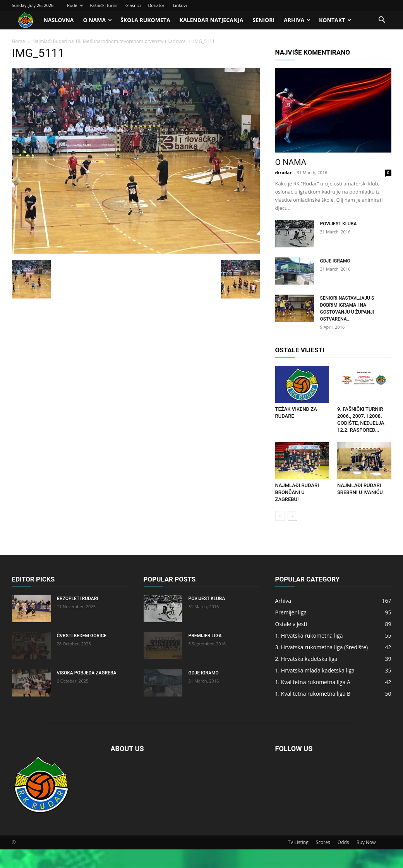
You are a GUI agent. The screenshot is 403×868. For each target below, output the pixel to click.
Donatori (157, 5)
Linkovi (180, 5)
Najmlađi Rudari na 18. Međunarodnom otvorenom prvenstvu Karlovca (109, 41)
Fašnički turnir (104, 5)
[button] (382, 21)
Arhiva (297, 20)
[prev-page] (280, 516)
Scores (323, 842)
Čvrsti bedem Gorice (82, 636)
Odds (343, 842)
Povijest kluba (339, 224)
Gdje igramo (335, 261)
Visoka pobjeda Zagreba (87, 673)
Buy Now (366, 842)
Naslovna (59, 20)
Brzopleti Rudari (78, 599)
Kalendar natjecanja (212, 20)
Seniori (263, 20)
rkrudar (284, 172)
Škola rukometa (145, 20)
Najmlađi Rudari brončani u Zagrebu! (297, 492)
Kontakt (335, 20)
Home (19, 41)
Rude (75, 5)
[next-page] (292, 516)
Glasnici (133, 5)
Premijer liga (205, 636)
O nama (97, 20)
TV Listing (298, 842)
